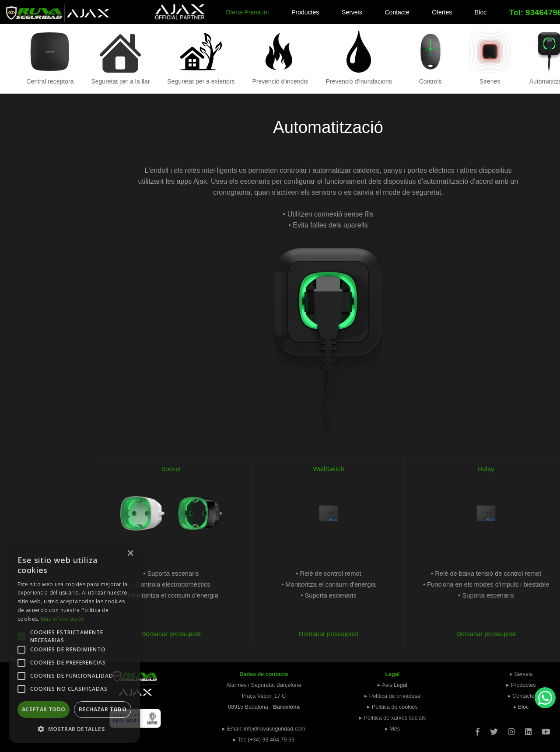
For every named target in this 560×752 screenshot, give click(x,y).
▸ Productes (521, 685)
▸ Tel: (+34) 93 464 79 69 (264, 740)
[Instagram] (511, 729)
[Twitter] (494, 729)
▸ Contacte (521, 696)
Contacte (397, 12)
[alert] (74, 644)
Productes (305, 12)
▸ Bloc (521, 707)
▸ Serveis (521, 674)
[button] (74, 729)
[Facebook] (478, 729)
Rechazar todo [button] (103, 709)
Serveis (352, 12)
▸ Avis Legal (392, 685)
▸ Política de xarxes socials (392, 718)
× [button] (130, 554)
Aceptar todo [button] (44, 709)
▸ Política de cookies (392, 707)
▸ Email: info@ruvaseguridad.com (264, 729)
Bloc (481, 12)
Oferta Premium (247, 12)
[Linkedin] (528, 729)
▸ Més (392, 729)
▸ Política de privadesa (392, 696)
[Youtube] (546, 729)
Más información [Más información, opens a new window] (63, 619)
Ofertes (442, 12)
